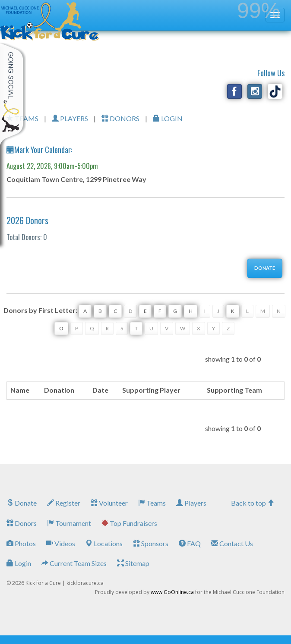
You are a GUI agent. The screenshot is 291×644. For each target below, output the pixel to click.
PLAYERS (70, 118)
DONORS (120, 118)
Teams (152, 503)
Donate (22, 503)
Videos (61, 543)
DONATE (265, 268)
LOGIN (168, 118)
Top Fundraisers (129, 523)
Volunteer (109, 503)
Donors (22, 523)
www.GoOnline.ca (172, 592)
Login (19, 563)
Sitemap (133, 563)
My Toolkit (13, 94)
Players (191, 503)
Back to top (253, 503)
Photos (21, 543)
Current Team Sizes (74, 563)
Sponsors (151, 543)
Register (64, 503)
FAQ (190, 543)
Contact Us (232, 543)
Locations (104, 543)
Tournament (69, 523)
